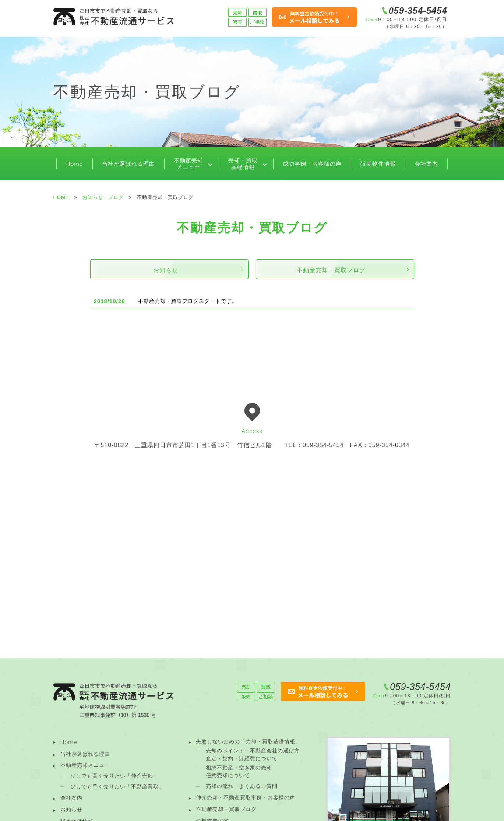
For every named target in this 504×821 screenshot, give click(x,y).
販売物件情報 (378, 164)
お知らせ (166, 270)
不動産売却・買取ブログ (331, 270)
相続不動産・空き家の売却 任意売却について (239, 771)
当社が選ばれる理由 (128, 164)
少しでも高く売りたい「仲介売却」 (114, 776)
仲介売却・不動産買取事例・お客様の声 (246, 797)
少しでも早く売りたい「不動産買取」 (117, 786)
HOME (61, 197)
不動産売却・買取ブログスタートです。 (188, 301)
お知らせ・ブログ (103, 197)
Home (74, 164)
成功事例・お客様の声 (312, 164)
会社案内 (426, 164)
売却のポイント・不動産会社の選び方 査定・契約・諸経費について (253, 755)
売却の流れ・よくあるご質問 (242, 786)
